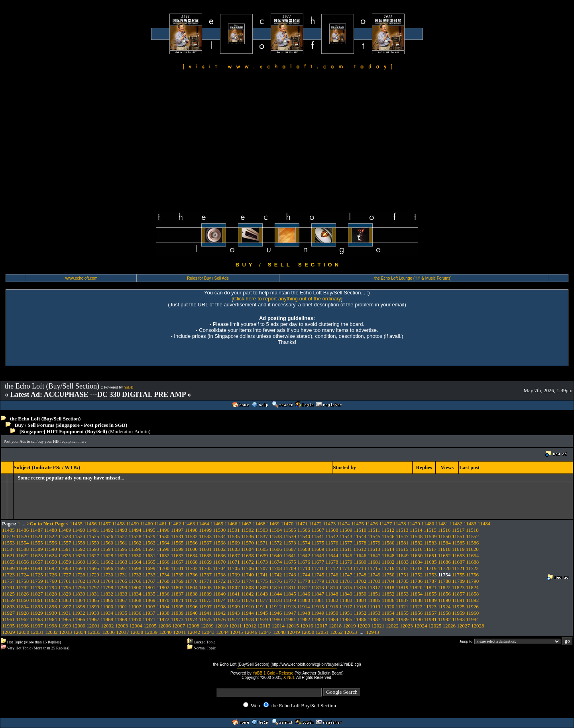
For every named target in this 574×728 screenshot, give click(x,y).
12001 (93, 626)
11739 (234, 575)
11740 (248, 575)
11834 (135, 594)
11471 (301, 524)
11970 (135, 619)
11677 (318, 562)
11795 (65, 587)
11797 (93, 587)
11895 (37, 607)
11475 (358, 524)
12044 (222, 632)
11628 (107, 555)
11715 (374, 568)
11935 (121, 613)
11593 (93, 549)
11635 (205, 555)
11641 (290, 555)
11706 (248, 568)
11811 (290, 587)
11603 (234, 549)
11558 (79, 543)
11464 (203, 524)
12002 (107, 626)
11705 (234, 568)
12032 (51, 632)
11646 (360, 555)
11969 (121, 619)
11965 (65, 619)
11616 (416, 549)
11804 (191, 587)
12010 (221, 626)
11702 (191, 568)
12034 (80, 632)
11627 (93, 555)
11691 (37, 568)
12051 (322, 632)
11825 (8, 594)
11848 (332, 594)
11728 (79, 575)
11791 (8, 587)
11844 (275, 594)
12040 (165, 632)
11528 (135, 536)
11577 (346, 543)
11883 (346, 600)
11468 (259, 524)
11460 (146, 524)
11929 (37, 613)
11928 (22, 613)
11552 (472, 536)
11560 (107, 543)
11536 (248, 536)
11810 (275, 587)
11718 (416, 568)
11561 (121, 543)
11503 (261, 530)
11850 (360, 594)
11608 (304, 549)
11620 (472, 549)
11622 (22, 555)
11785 (402, 581)
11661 (93, 562)
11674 (275, 562)
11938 (163, 613)
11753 (430, 575)
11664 (135, 562)
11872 (191, 600)
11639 (261, 555)
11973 (177, 619)
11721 (458, 568)
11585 (458, 543)
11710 (304, 568)
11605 (261, 549)
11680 (360, 562)
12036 (108, 632)
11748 (360, 575)
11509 (346, 530)
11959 (458, 613)
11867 (121, 600)
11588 (22, 549)
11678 (332, 562)
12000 (79, 626)
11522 (51, 536)
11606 (275, 549)
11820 (416, 587)
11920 (388, 607)
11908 (219, 607)
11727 (65, 575)
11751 (402, 575)
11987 (374, 619)
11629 (121, 555)
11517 (458, 530)
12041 (180, 632)
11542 (332, 536)
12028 (478, 626)
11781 (346, 581)
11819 (402, 587)
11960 (472, 613)
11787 (430, 581)
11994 (472, 619)
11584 (444, 543)
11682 (388, 562)
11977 (234, 619)
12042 (194, 632)
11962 (22, 619)
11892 (472, 600)
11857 (458, 594)
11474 (343, 524)
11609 (318, 549)
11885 (374, 600)
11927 (8, 613)
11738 (219, 575)
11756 (472, 575)
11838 (191, 594)
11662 (107, 562)
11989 (402, 619)
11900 (107, 607)
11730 (107, 575)
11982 (304, 619)
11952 (360, 613)
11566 (191, 543)
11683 (402, 562)
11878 (275, 600)
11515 (430, 530)
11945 (261, 613)
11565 (177, 543)
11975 (205, 619)
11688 (472, 562)
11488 (51, 530)
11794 (51, 587)
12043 (208, 632)
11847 (318, 594)
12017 (321, 626)
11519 (8, 536)
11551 (458, 536)
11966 (79, 619)
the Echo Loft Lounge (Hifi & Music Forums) (413, 278)
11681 (374, 562)
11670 (219, 562)
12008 (193, 626)
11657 (37, 562)
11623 (37, 555)
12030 (23, 632)
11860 (22, 600)
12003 (122, 626)
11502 (248, 530)
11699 (149, 568)
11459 (132, 524)
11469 (273, 524)
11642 (304, 555)
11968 (107, 619)
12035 (94, 632)
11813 (318, 587)
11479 (414, 524)
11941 (205, 613)
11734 (163, 575)
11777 (290, 581)
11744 (304, 575)
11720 (444, 568)
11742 (275, 575)
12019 (349, 626)
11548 (416, 536)
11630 (135, 555)
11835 (149, 594)
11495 (149, 530)
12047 (265, 632)
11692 (51, 568)
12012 (250, 626)
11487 (37, 530)
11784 (388, 581)
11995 (8, 626)
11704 (219, 568)
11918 (360, 607)
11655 (8, 562)
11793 (37, 587)
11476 (372, 524)
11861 (37, 600)
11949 (318, 613)
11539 (290, 536)
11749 (374, 575)
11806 (219, 587)
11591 (65, 549)
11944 (248, 613)
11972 (163, 619)
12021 (378, 626)
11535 (234, 536)
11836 (163, 594)
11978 (248, 619)
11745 (318, 575)
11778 (304, 581)
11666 (163, 562)
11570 (248, 543)
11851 (374, 594)
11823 (458, 587)
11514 (416, 530)
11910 (248, 607)
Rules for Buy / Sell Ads (208, 278)
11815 (346, 587)
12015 (292, 626)
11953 (374, 613)
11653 (458, 555)
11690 (22, 568)
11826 (22, 594)
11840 (219, 594)
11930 (51, 613)
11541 (318, 536)
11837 (177, 594)
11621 (8, 555)
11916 (332, 607)
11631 (149, 555)
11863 (65, 600)
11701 (177, 568)
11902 (135, 607)
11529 (149, 536)
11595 (121, 549)
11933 (93, 613)
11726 (51, 575)
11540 (304, 536)
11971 (149, 619)
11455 (76, 524)
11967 (93, 619)
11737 (205, 575)
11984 (332, 619)
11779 (318, 581)
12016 (307, 626)
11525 (93, 536)
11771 (205, 581)
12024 (421, 626)
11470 (287, 524)
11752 (416, 575)
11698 (135, 568)
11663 (121, 562)
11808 (248, 587)
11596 (135, 549)
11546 (388, 536)
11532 (191, 536)
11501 (234, 530)
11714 (360, 568)
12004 (136, 626)
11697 (121, 568)
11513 (402, 530)
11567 (205, 543)
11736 (191, 575)
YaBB (129, 387)
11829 (65, 594)
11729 (93, 575)
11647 (374, 555)
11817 (374, 587)
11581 (402, 543)
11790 (472, 581)
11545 (374, 536)
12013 (264, 626)
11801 (149, 587)
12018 (335, 626)
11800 (135, 587)
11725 (37, 575)
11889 (430, 600)
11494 (135, 530)
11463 (189, 524)
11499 (205, 530)
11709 (290, 568)
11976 (219, 619)
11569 (234, 543)
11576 (332, 543)
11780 (332, 581)
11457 (104, 524)
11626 (79, 555)
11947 (290, 613)
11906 (191, 607)
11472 (315, 524)
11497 (177, 530)
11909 (234, 607)
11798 (107, 587)
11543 (346, 536)
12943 (373, 632)
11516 (444, 530)
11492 (107, 530)
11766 (135, 581)
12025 (435, 626)
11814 (332, 587)
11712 (332, 568)
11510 (360, 530)
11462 (175, 524)
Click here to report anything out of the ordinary (287, 299)
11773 (234, 581)
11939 (177, 613)
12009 (207, 626)
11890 (444, 600)
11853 (402, 594)
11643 (318, 555)
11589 (37, 549)
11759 (37, 581)
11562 (135, 543)
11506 (304, 530)
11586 (472, 543)
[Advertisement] (287, 142)
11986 (360, 619)
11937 (149, 613)
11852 (388, 594)
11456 (90, 524)
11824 (472, 587)
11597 (149, 549)
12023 (406, 626)
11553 (8, 543)
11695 (93, 568)
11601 (205, 549)
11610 (332, 549)
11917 (346, 607)
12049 (294, 632)
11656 (22, 562)
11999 (65, 626)
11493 (121, 530)
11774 (248, 581)
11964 (51, 619)
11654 (472, 555)
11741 (261, 575)
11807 (234, 587)
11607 (290, 549)
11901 (121, 607)
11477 (385, 524)
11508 (332, 530)
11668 (191, 562)
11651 (430, 555)
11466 (231, 524)
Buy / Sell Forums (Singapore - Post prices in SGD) (71, 425)
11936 (135, 613)
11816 (360, 587)
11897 (65, 607)
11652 (444, 555)
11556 (51, 543)
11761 (65, 581)
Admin (142, 431)
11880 (304, 600)
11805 (205, 587)
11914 (303, 607)
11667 (177, 562)
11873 (205, 600)
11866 (107, 600)
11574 (304, 543)
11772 (219, 581)
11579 (374, 543)
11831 (93, 594)
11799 (121, 587)
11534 (219, 536)
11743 (290, 575)
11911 (261, 607)
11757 (8, 581)
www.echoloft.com (82, 278)
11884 (360, 600)
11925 (458, 607)
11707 (261, 568)
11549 (430, 536)
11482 (456, 524)
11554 (22, 543)
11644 (332, 555)
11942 (219, 613)
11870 (163, 600)
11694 (79, 568)
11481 (442, 524)
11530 (163, 536)
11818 (388, 587)
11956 (416, 613)
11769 (177, 581)
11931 (65, 613)
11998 (51, 626)
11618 (444, 549)
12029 (9, 632)
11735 (177, 575)
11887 (402, 600)
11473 (329, 524)
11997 (37, 626)
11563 (149, 543)
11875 (234, 600)
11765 (121, 581)
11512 (388, 530)
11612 (360, 549)
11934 (107, 613)
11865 (93, 600)
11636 (219, 555)
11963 (37, 619)
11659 (65, 562)
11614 (388, 549)
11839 (205, 594)
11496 (163, 530)
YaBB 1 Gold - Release (273, 673)
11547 (402, 536)
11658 (51, 562)
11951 (346, 613)
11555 (37, 543)
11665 (149, 562)
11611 (346, 549)
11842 (248, 594)
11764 (107, 581)
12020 (364, 626)
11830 (79, 594)
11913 (289, 607)
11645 (346, 555)
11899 (93, 607)
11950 (332, 613)
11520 (22, 536)
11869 (149, 600)
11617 (430, 549)
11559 (93, 543)
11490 (79, 530)
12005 (150, 626)
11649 (402, 555)
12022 (392, 626)
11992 (444, 619)
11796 (79, 587)
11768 (163, 581)
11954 (388, 613)
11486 (22, 530)
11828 (51, 594)
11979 (261, 619)
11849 (346, 594)
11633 (177, 555)
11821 (430, 587)
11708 (275, 568)
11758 (22, 581)
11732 (135, 575)
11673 (261, 562)
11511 (374, 530)
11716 (388, 568)
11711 (318, 568)
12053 (351, 632)
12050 (308, 632)
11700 (163, 568)
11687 (458, 562)
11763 (93, 581)
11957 (430, 613)
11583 (430, 543)
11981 (290, 619)
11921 (402, 607)
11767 (149, 581)
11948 (304, 613)
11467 (245, 524)
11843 (261, 594)
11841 (234, 594)
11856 (444, 594)
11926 (472, 607)
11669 (205, 562)
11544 (360, 536)
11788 (444, 581)
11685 (430, 562)
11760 (51, 581)
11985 (346, 619)
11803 (177, 587)
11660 (79, 562)
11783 (374, 581)
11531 (177, 536)
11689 (8, 568)
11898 (79, 607)
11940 (191, 613)
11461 (161, 524)
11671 (234, 562)
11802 (163, 587)
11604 (248, 549)
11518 (472, 530)
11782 (360, 581)
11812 (303, 587)
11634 (191, 555)
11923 (430, 607)
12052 (336, 632)
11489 (65, 530)
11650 (416, 555)
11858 (472, 594)
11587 (8, 549)
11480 (428, 524)
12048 (279, 632)
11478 (400, 524)
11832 (107, 594)
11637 (234, 555)
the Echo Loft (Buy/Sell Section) (45, 419)
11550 (444, 536)
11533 (205, 536)
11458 (118, 524)
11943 (234, 613)
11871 (177, 600)
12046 (251, 632)
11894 (22, 607)
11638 (248, 555)
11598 (163, 549)
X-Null (289, 678)
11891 (458, 600)
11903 (149, 607)
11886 (388, 600)
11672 (248, 562)
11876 (248, 600)
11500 (219, 530)
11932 (79, 613)
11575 (318, 543)
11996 (22, 626)
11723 (8, 575)
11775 (261, 581)
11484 (484, 524)
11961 (8, 619)
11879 (290, 600)
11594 (107, 549)
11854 (416, 594)
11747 (346, 575)
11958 (444, 613)
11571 (261, 543)
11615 (402, 549)
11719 (430, 568)
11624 (51, 555)
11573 (290, 543)
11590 (51, 549)
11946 (275, 613)
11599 (177, 549)
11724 (22, 575)
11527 (121, 536)
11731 (121, 575)
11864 (79, 600)
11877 (261, 600)
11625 (65, 555)
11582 (416, 543)
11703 (205, 568)
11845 (290, 594)
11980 (275, 619)
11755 (458, 575)
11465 (217, 524)
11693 (65, 568)
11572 (275, 543)
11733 (149, 575)
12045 (237, 632)
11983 (318, 619)
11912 (275, 607)
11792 (22, 587)
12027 (463, 626)
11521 (37, 536)
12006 (164, 626)
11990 (416, 619)
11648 (388, 555)
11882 (332, 600)
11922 (416, 607)
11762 (79, 581)
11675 (290, 562)
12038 (137, 632)
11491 (93, 530)
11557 (65, 543)
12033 (66, 632)
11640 (275, 555)
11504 (275, 530)
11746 (332, 575)
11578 (360, 543)
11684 (416, 562)
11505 (290, 530)
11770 (191, 581)
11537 (261, 536)
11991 (430, 619)
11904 (163, 607)
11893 (8, 607)
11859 (8, 600)
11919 (374, 607)
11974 (191, 619)
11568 (219, 543)
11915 (318, 607)
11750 (388, 575)
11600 (191, 549)
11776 (275, 581)
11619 (458, 549)
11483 (470, 524)
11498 (191, 530)
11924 (444, 607)
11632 (163, 555)
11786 (416, 581)
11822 (444, 587)
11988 (388, 619)
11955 (402, 613)
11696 (107, 568)
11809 (261, 587)
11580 (388, 543)
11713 (346, 568)
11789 (458, 581)
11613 (374, 549)
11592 (79, 549)
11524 (79, 536)
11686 (444, 562)
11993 (458, 619)
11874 (219, 600)
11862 (51, 600)
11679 (346, 562)
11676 (304, 562)
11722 (472, 568)
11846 (304, 594)
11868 (135, 600)
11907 (205, 607)
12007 (179, 626)
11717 (402, 568)
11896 (51, 607)
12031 (37, 632)
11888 (416, 600)
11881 (318, 600)
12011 (236, 626)
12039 (151, 632)
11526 (107, 536)
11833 (121, 594)
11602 (219, 549)
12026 (449, 626)
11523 (65, 536)
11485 (8, 530)
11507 (318, 530)
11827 (37, 594)
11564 (163, 543)
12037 (123, 632)
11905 (177, 607)
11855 (430, 594)
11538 (275, 536)
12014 (278, 626)
